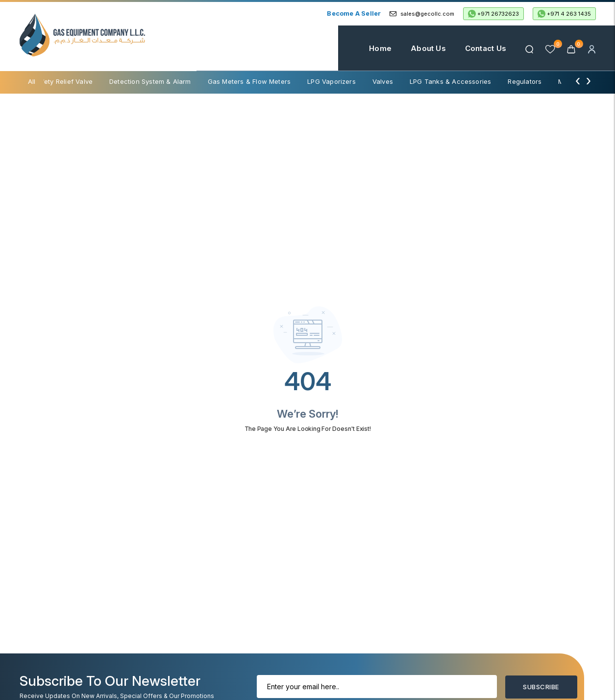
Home (380, 48)
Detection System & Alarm (150, 81)
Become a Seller (354, 13)
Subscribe (541, 687)
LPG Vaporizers (332, 81)
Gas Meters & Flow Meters (249, 81)
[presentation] (578, 80)
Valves (383, 81)
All (32, 81)
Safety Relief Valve (63, 81)
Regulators (525, 81)
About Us (428, 48)
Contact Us (486, 48)
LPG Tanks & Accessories (450, 81)
